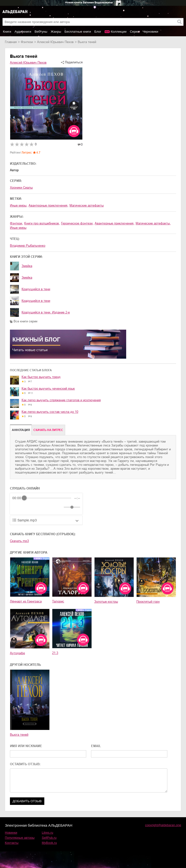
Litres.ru (48, 833)
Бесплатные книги (78, 32)
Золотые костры (106, 602)
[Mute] (59, 507)
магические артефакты (87, 205)
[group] (46, 504)
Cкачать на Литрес (48, 430)
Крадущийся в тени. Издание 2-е (46, 312)
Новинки (11, 833)
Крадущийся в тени (36, 289)
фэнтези (27, 42)
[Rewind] (17, 507)
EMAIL (96, 746)
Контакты (12, 843)
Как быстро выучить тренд (41, 377)
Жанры (56, 32)
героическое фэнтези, (77, 223)
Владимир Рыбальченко (28, 246)
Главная (11, 42)
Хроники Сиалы (21, 188)
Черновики (151, 32)
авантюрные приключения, (48, 205)
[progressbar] (48, 498)
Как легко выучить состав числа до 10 (50, 412)
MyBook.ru (49, 843)
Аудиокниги (23, 32)
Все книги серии (25, 321)
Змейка (27, 266)
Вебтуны (41, 32)
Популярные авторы (20, 838)
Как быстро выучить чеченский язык (48, 389)
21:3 (55, 653)
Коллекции (119, 32)
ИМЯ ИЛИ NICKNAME (26, 746)
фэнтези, (16, 223)
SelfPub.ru (49, 838)
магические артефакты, (153, 223)
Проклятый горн (148, 602)
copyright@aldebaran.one (163, 825)
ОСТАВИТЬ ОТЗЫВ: (25, 764)
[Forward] (38, 507)
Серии (134, 32)
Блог (98, 32)
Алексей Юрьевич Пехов (55, 42)
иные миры (18, 228)
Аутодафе (17, 653)
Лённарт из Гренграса (26, 601)
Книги (7, 32)
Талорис (58, 601)
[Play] (28, 507)
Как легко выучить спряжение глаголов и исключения (61, 400)
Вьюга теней (19, 735)
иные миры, (19, 205)
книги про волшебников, (42, 223)
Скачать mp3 (19, 541)
